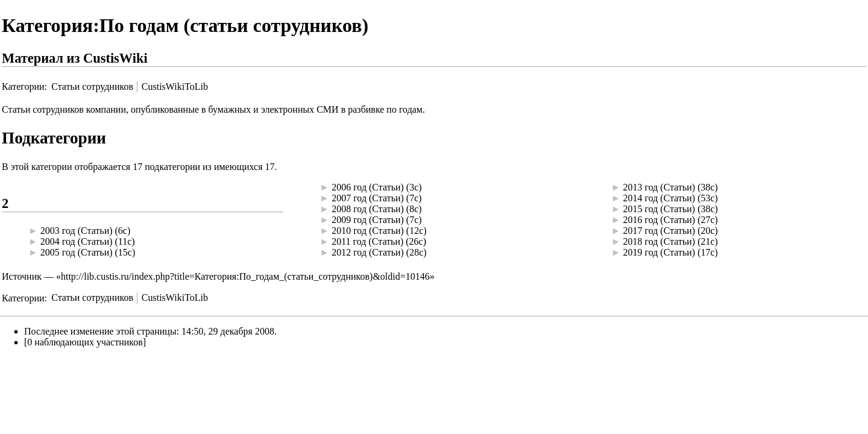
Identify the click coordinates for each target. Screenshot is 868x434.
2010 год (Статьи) (368, 231)
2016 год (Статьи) (659, 220)
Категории (23, 86)
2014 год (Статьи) (659, 198)
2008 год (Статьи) (368, 209)
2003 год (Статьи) (77, 231)
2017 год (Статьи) (659, 231)
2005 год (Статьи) (77, 252)
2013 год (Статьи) (659, 187)
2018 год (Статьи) (659, 241)
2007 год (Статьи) (368, 198)
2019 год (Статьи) (659, 252)
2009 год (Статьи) (368, 220)
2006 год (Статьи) (368, 187)
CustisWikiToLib (175, 86)
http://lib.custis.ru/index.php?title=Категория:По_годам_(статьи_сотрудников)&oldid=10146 (245, 276)
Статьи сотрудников (92, 86)
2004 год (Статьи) (77, 241)
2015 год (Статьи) (659, 209)
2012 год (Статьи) (368, 252)
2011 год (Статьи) (367, 241)
